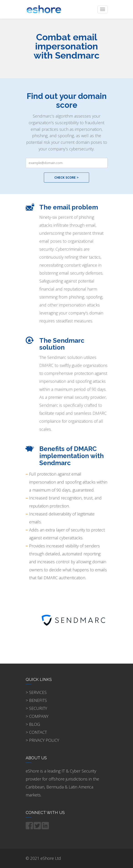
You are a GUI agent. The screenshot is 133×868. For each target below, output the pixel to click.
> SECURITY (36, 708)
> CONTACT (36, 732)
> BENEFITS (36, 700)
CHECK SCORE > (66, 177)
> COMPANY (37, 716)
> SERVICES (36, 692)
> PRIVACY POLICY (42, 740)
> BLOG (33, 724)
